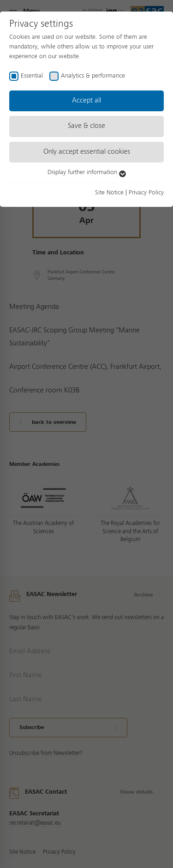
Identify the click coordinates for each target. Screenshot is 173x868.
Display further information (87, 172)
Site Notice (109, 193)
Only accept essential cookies (87, 152)
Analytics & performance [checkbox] (93, 76)
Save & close (86, 126)
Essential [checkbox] (32, 76)
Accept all (86, 101)
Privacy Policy (146, 193)
